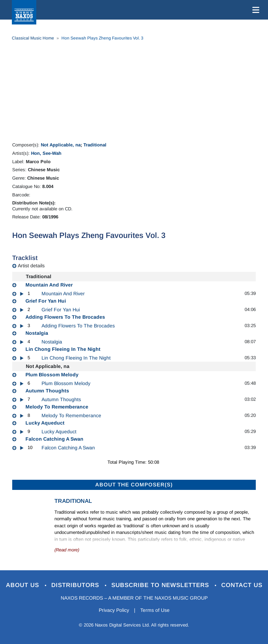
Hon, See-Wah (46, 153)
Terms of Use (155, 610)
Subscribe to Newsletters (161, 585)
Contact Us (242, 585)
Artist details (31, 266)
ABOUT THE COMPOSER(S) (134, 484)
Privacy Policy (114, 610)
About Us (24, 585)
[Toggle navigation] (254, 10)
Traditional (95, 145)
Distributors (76, 585)
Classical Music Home (33, 38)
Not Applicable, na (61, 145)
